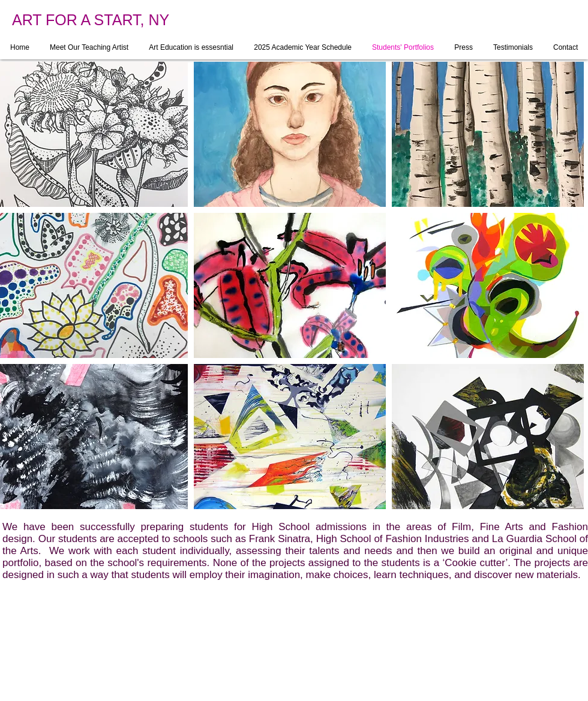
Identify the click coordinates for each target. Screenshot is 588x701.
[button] (290, 134)
